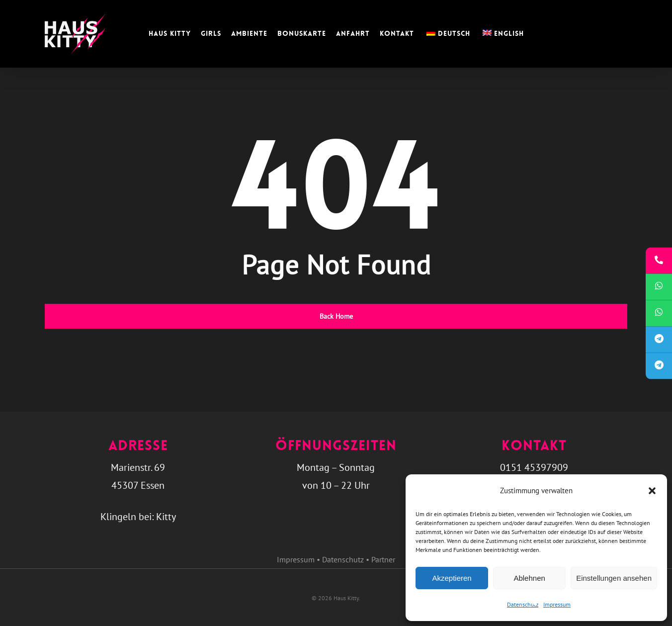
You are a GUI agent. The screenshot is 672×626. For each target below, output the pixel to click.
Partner (383, 559)
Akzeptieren (452, 578)
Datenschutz (523, 604)
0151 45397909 (534, 467)
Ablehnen (529, 578)
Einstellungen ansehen (614, 578)
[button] (652, 491)
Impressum (557, 604)
